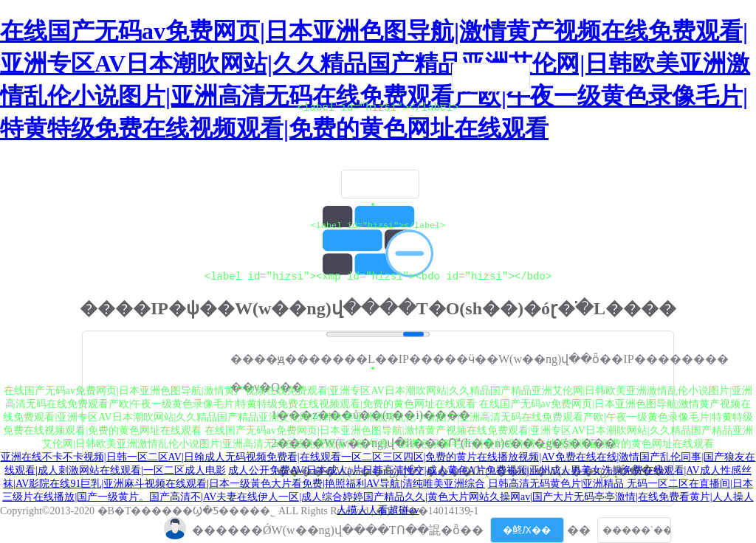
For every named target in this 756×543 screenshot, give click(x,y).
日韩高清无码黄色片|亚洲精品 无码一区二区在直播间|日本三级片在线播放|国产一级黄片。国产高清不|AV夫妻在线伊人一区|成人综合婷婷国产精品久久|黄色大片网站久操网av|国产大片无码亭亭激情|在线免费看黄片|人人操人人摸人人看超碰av (378, 497)
